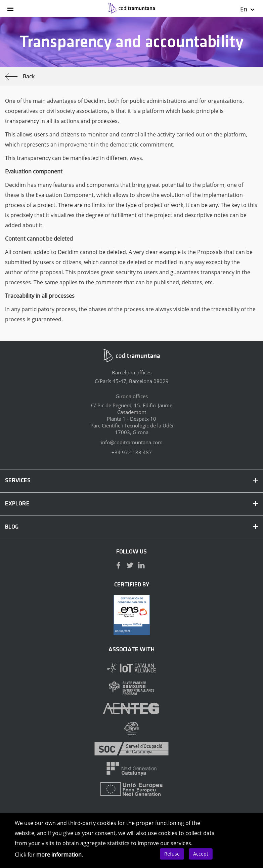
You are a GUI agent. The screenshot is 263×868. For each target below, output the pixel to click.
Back (20, 76)
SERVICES (131, 481)
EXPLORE (131, 504)
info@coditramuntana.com (132, 442)
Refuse (172, 854)
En (248, 9)
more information (59, 855)
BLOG (131, 527)
